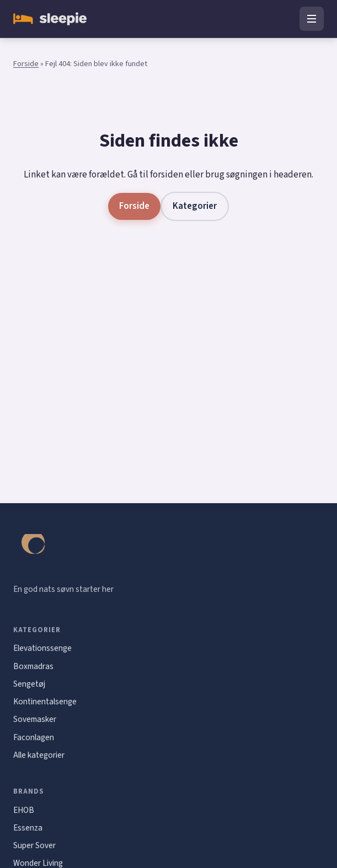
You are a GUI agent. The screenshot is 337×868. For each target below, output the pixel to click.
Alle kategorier (39, 755)
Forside (26, 64)
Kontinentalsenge (45, 702)
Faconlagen (34, 737)
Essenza (28, 828)
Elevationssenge (42, 648)
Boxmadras (33, 666)
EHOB (24, 810)
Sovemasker (35, 719)
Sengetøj (29, 684)
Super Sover (34, 845)
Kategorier (195, 206)
